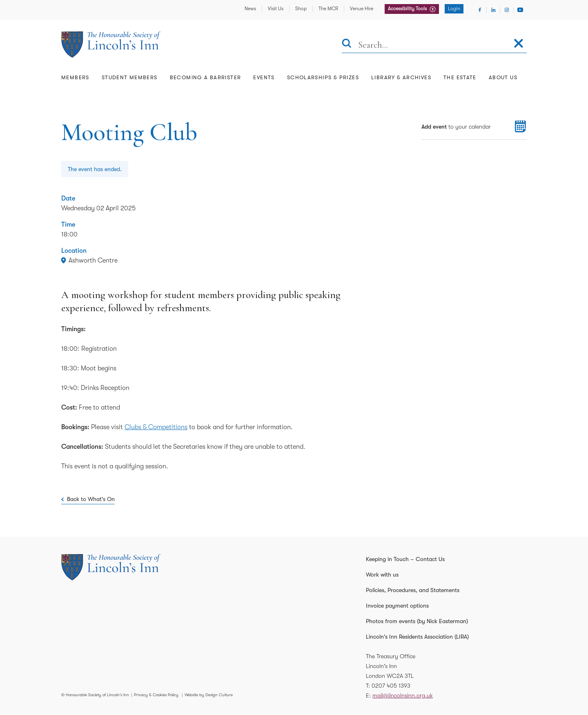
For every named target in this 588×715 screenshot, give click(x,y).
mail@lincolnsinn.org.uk (403, 695)
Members (75, 77)
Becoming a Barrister (206, 77)
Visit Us (276, 9)
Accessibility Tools (408, 9)
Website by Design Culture (209, 695)
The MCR (328, 9)
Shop (301, 9)
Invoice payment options (397, 606)
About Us (503, 77)
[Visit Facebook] (480, 10)
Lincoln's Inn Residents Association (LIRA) (417, 637)
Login (454, 9)
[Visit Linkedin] (493, 10)
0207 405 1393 (391, 686)
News (250, 9)
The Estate (460, 77)
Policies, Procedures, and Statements (413, 590)
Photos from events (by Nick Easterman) (417, 621)
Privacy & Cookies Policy (156, 695)
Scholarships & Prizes (323, 77)
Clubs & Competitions (156, 427)
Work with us (382, 575)
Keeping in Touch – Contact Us (405, 559)
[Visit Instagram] (507, 10)
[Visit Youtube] (520, 10)
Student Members (130, 77)
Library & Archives (401, 77)
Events (264, 77)
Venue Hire (362, 9)
